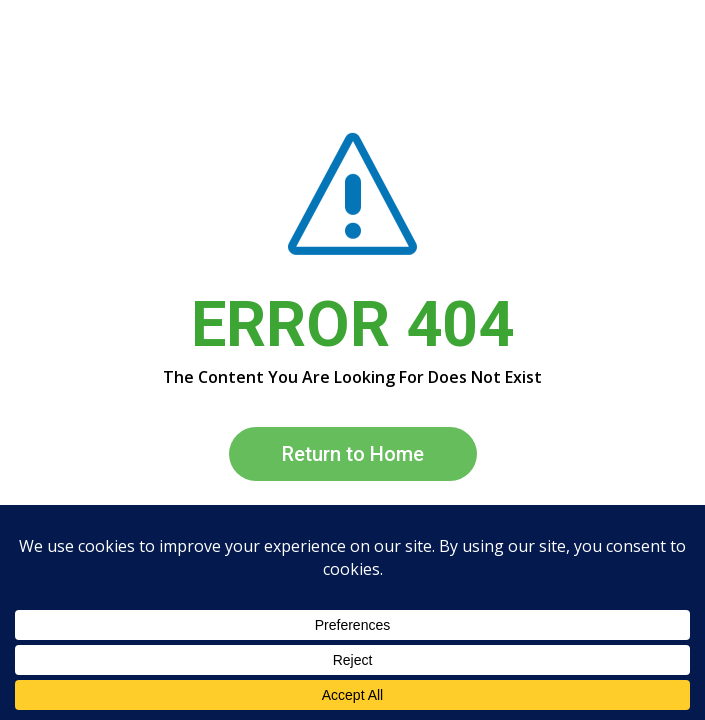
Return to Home (353, 454)
